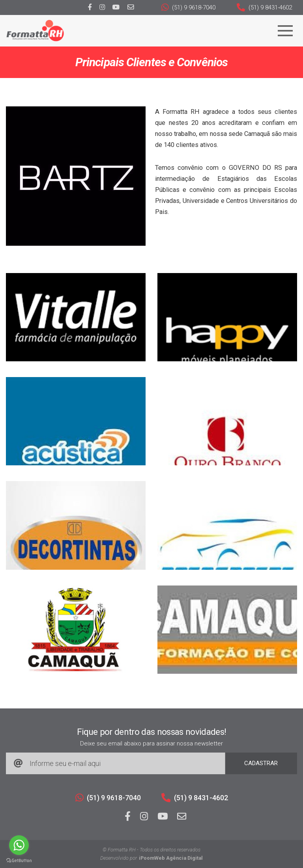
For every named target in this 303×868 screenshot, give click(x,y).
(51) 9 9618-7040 (188, 7)
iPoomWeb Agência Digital (171, 858)
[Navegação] (285, 31)
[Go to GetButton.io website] (19, 860)
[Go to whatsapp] (19, 845)
